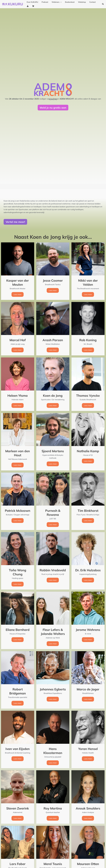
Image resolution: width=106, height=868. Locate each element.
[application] (60, 2)
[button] (103, 4)
